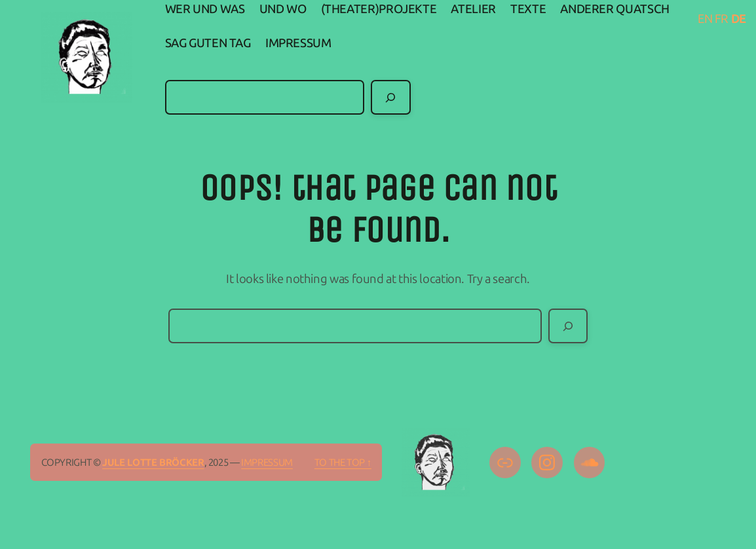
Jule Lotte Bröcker (153, 463)
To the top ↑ (343, 463)
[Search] (390, 97)
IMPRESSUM (267, 463)
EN (705, 19)
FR (722, 19)
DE (739, 19)
